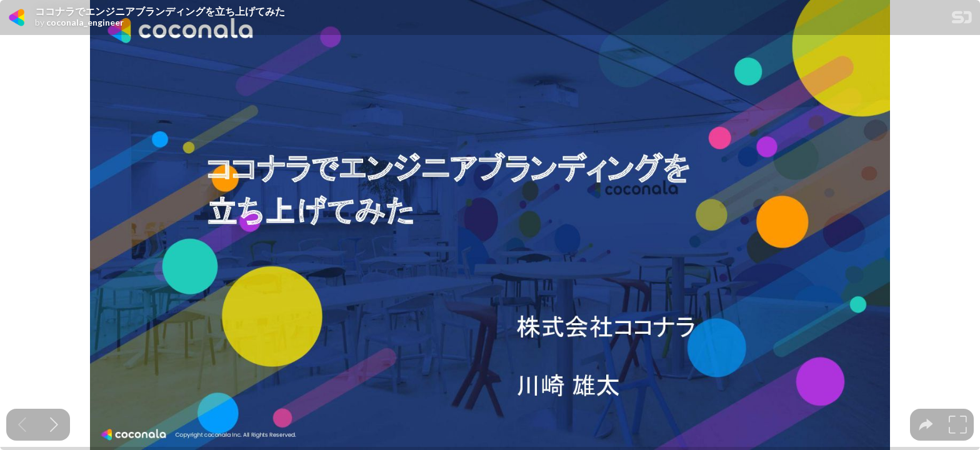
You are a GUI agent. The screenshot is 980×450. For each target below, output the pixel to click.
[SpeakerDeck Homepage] (962, 20)
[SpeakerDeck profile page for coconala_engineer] (17, 18)
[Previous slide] (22, 425)
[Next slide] (54, 425)
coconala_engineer (85, 22)
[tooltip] (926, 425)
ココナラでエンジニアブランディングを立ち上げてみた (160, 11)
